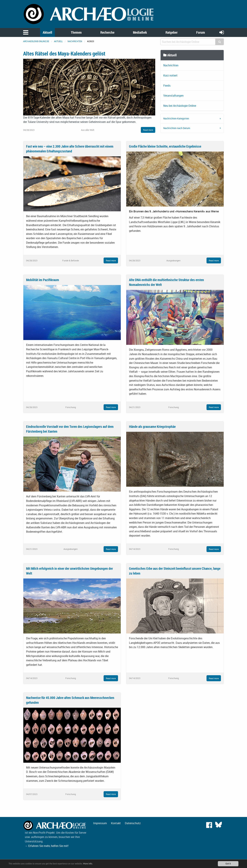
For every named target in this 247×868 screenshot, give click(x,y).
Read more (148, 130)
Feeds (167, 86)
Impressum (100, 823)
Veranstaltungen (173, 96)
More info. (90, 864)
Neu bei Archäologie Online (180, 106)
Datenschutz (133, 823)
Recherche (107, 32)
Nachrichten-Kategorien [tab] (176, 118)
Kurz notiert (170, 75)
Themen (76, 32)
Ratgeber (172, 32)
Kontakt (116, 823)
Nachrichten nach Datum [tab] (177, 128)
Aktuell (47, 32)
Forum (201, 32)
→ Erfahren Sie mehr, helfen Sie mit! (47, 846)
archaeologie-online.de (36, 41)
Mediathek (140, 32)
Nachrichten (75, 41)
